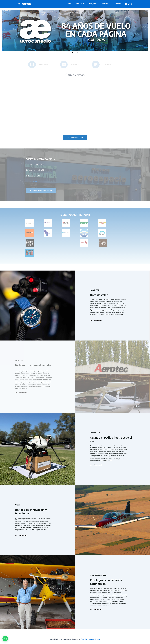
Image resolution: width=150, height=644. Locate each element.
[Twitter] (129, 4)
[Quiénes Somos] (32, 65)
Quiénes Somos (43, 64)
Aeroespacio (24, 4)
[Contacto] (96, 65)
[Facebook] (126, 4)
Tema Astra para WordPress (90, 639)
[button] (99, 4)
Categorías (96, 4)
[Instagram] (132, 4)
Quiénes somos (83, 4)
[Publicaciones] (64, 65)
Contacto (119, 4)
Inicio (73, 4)
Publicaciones (75, 64)
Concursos (108, 4)
